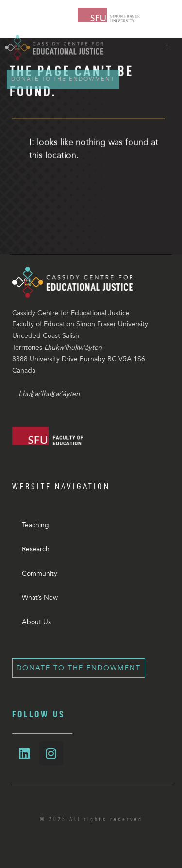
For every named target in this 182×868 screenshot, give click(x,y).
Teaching (35, 525)
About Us (36, 622)
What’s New (40, 598)
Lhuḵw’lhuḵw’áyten (49, 394)
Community (40, 573)
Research (36, 549)
